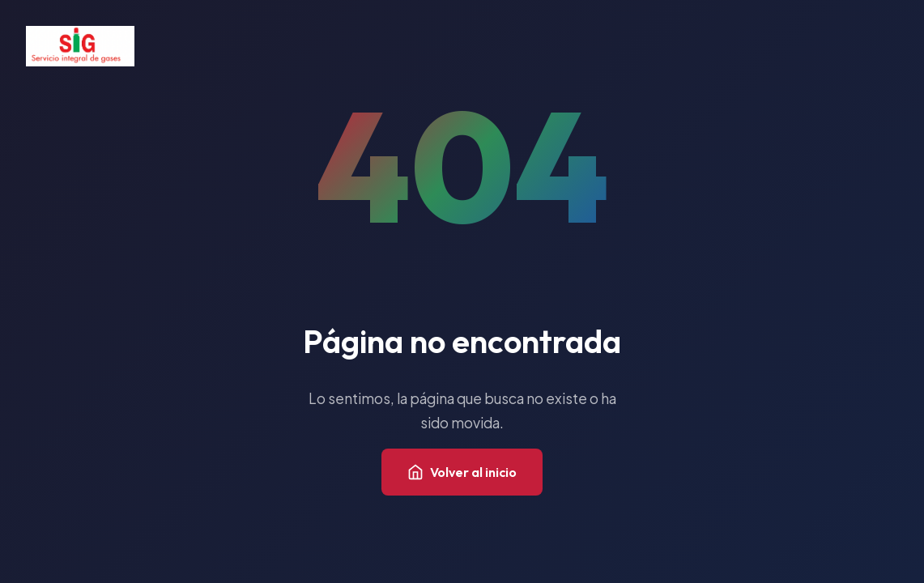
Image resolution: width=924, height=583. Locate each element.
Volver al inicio (462, 472)
